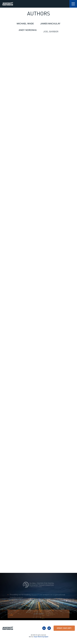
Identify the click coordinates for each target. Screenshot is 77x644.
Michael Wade (25, 24)
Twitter (49, 628)
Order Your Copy (64, 628)
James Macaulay (50, 24)
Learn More (39, 616)
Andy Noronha (28, 31)
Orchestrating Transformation (8, 4)
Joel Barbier (51, 34)
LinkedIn (44, 628)
